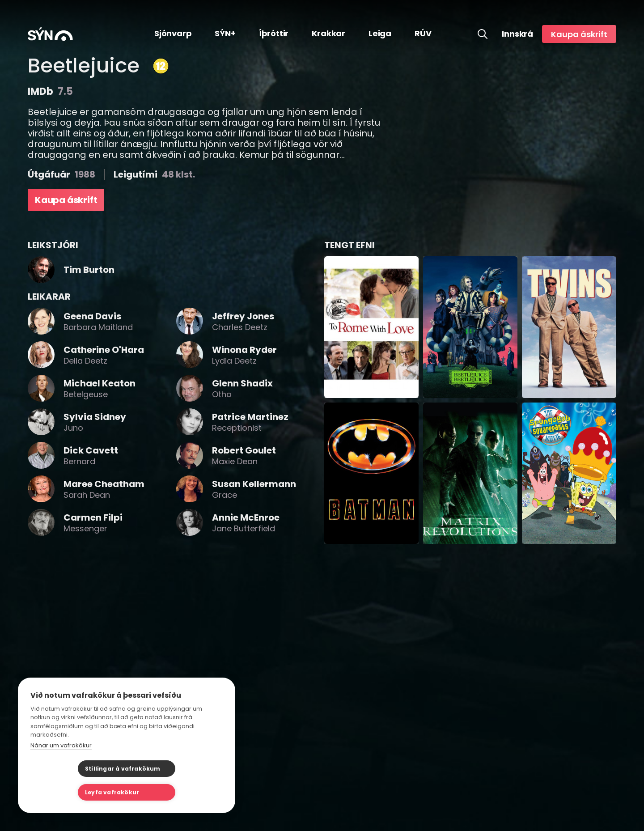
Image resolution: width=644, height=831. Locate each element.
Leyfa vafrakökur (171, 792)
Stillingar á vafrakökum (75, 792)
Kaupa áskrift (579, 34)
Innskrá (517, 34)
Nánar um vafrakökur (61, 769)
